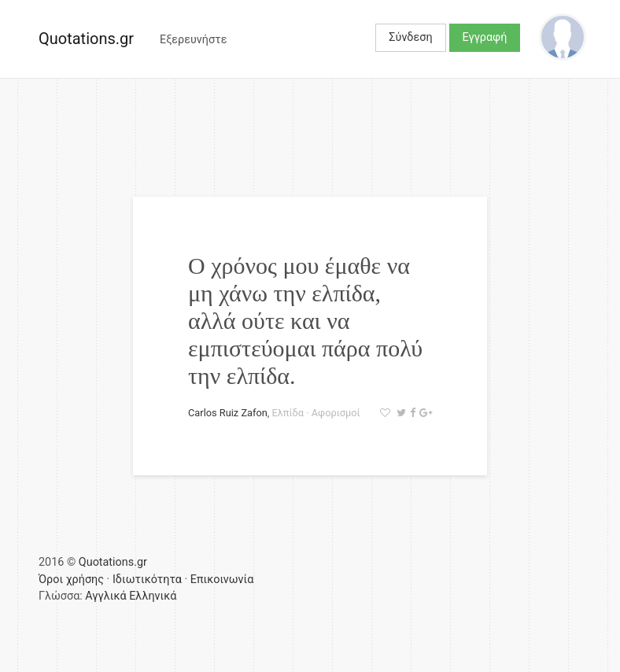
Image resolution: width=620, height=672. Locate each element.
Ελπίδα (288, 413)
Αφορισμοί (336, 413)
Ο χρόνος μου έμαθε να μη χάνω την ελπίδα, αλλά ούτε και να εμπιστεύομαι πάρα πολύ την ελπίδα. (305, 321)
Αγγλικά (105, 596)
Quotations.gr (86, 39)
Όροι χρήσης (71, 580)
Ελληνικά (153, 596)
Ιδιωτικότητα (147, 580)
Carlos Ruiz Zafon (228, 413)
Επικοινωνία (222, 580)
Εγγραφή (485, 37)
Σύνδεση (410, 37)
